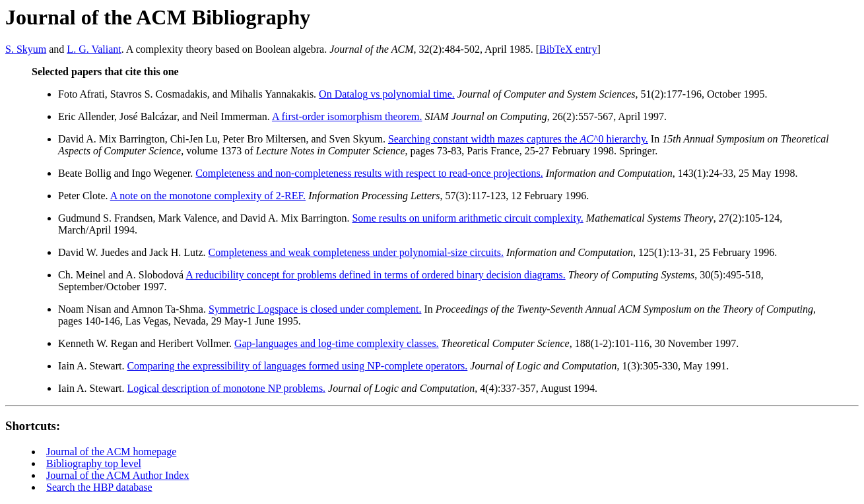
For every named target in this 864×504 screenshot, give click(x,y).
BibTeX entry (568, 49)
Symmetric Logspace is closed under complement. (315, 309)
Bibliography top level (94, 463)
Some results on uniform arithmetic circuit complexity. (467, 218)
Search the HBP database (99, 487)
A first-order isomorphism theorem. (347, 116)
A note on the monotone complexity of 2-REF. (208, 196)
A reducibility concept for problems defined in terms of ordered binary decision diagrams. (375, 275)
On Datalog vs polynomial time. (387, 94)
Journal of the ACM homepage (111, 452)
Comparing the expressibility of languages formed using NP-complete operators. (297, 366)
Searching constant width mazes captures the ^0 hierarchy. (518, 139)
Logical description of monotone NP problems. (226, 388)
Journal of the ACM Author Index (117, 475)
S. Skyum (26, 49)
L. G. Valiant (94, 49)
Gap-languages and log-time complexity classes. (337, 343)
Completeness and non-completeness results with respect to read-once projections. (369, 173)
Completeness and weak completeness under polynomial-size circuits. (356, 252)
